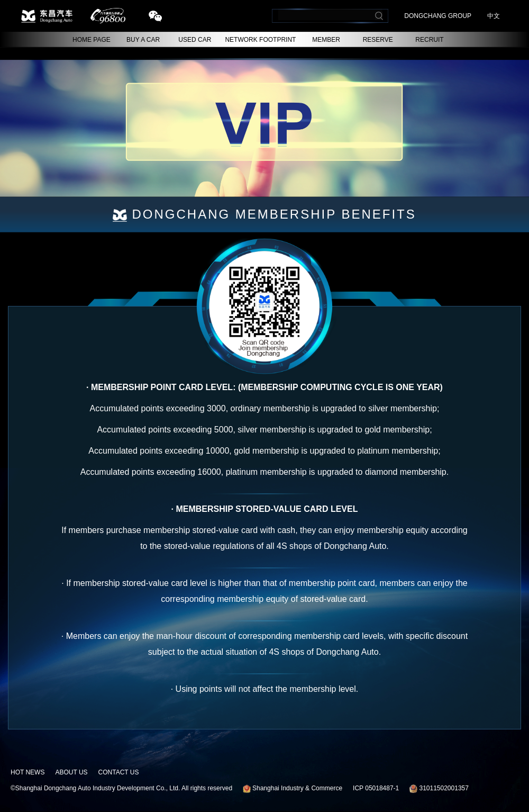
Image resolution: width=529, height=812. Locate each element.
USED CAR (195, 40)
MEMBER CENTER (326, 42)
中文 (494, 16)
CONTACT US (119, 772)
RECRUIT (429, 40)
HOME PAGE (92, 40)
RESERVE (378, 40)
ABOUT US (71, 772)
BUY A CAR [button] (143, 40)
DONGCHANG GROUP (438, 16)
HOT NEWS (28, 772)
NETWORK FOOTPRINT (260, 40)
